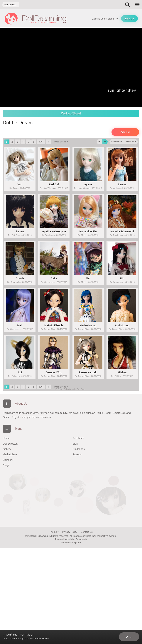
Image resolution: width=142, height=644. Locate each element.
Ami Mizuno (122, 325)
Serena (122, 184)
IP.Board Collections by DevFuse (70, 389)
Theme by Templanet (71, 543)
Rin (122, 278)
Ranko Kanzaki (88, 372)
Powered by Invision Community (71, 539)
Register (16, 417)
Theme (54, 532)
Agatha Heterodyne (54, 231)
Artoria (20, 278)
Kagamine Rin (88, 231)
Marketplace (10, 454)
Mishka (122, 372)
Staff (75, 444)
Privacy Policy (70, 532)
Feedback (78, 438)
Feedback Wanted (71, 113)
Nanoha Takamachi (122, 231)
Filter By (117, 142)
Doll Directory (11, 444)
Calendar (8, 460)
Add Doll (125, 132)
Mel (88, 278)
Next (41, 142)
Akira (54, 278)
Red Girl (54, 184)
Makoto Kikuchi (54, 325)
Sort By (131, 142)
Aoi (20, 372)
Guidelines (79, 449)
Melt (20, 325)
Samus (20, 231)
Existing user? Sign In (105, 19)
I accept (132, 637)
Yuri (20, 184)
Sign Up (129, 19)
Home (6, 438)
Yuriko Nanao (88, 325)
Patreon (77, 454)
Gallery (7, 449)
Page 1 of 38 (61, 142)
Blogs (6, 465)
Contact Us (87, 532)
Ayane (88, 184)
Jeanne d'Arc (54, 372)
